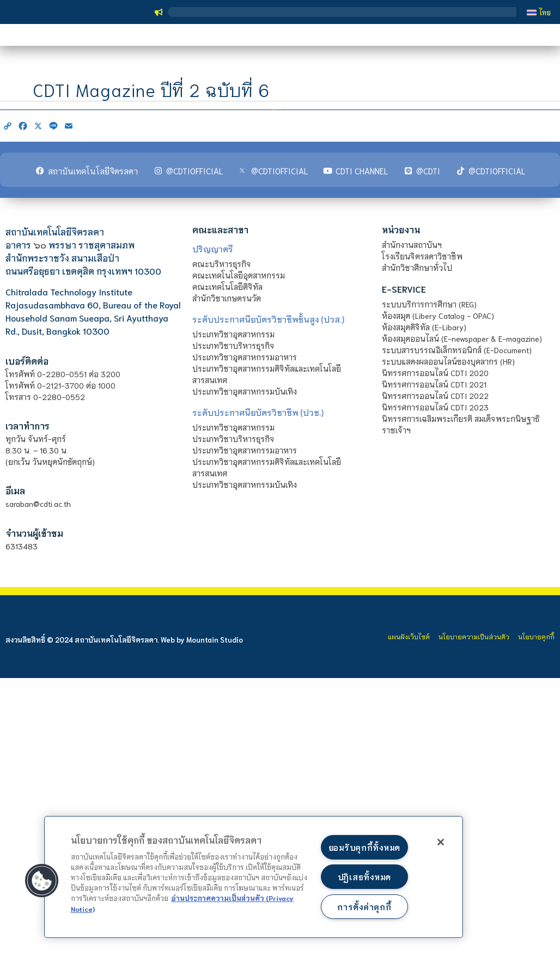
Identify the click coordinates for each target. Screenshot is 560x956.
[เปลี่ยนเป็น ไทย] (539, 12)
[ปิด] (441, 842)
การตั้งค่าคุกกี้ (364, 907)
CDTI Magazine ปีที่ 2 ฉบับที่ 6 (151, 102)
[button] (42, 881)
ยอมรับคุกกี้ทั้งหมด (364, 847)
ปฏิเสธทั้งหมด (364, 877)
